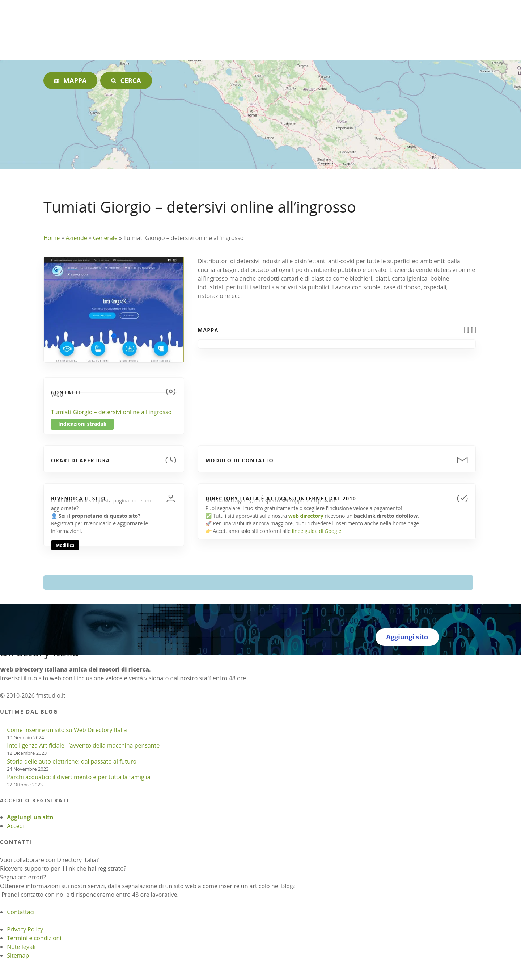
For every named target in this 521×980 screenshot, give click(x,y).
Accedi (16, 826)
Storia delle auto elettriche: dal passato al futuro (72, 761)
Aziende (76, 238)
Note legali (21, 947)
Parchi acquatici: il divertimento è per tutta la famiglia (79, 777)
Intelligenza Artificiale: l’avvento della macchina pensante (83, 745)
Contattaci (21, 912)
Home (52, 238)
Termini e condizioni (34, 938)
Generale (105, 238)
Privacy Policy (25, 929)
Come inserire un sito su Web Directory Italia (67, 730)
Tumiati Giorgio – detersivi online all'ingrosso (111, 412)
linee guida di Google (317, 531)
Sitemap (18, 955)
